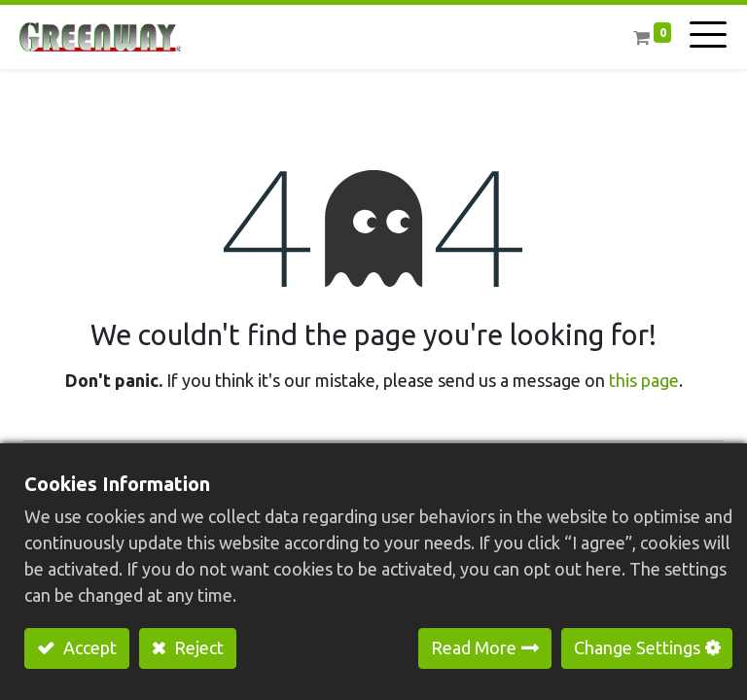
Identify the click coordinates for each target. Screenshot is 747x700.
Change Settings (637, 647)
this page (644, 380)
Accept (88, 647)
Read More (474, 647)
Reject (197, 647)
